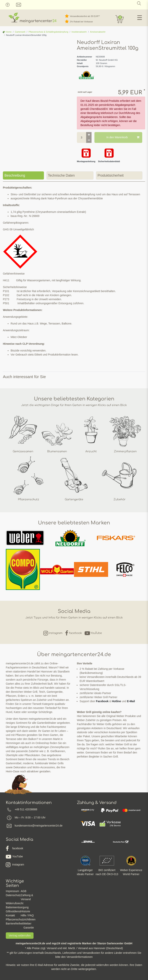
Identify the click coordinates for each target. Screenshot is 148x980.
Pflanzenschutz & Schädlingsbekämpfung (48, 32)
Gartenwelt (20, 32)
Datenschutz (13, 895)
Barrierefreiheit (15, 924)
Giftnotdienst (13, 911)
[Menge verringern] (89, 140)
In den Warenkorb (123, 137)
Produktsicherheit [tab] (111, 175)
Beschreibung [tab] (15, 175)
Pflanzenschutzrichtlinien (21, 919)
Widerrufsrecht (15, 903)
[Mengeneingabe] (82, 137)
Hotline (116, 701)
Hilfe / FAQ (27, 915)
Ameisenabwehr (98, 32)
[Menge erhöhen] (89, 135)
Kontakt (10, 915)
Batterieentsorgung (17, 907)
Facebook (102, 701)
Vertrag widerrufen (20, 935)
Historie (26, 911)
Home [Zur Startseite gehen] (7, 32)
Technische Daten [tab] (61, 175)
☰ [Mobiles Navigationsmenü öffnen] (140, 18)
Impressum (12, 891)
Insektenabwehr (79, 32)
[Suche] (139, 3)
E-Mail (131, 701)
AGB (24, 891)
